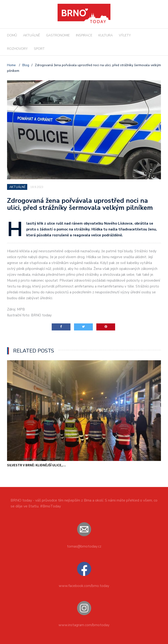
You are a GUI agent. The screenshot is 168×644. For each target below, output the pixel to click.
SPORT (39, 49)
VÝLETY (125, 35)
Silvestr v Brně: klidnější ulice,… (36, 465)
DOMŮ (12, 35)
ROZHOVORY (17, 49)
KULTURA (106, 35)
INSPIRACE (84, 35)
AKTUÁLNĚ (31, 35)
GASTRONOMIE (58, 35)
